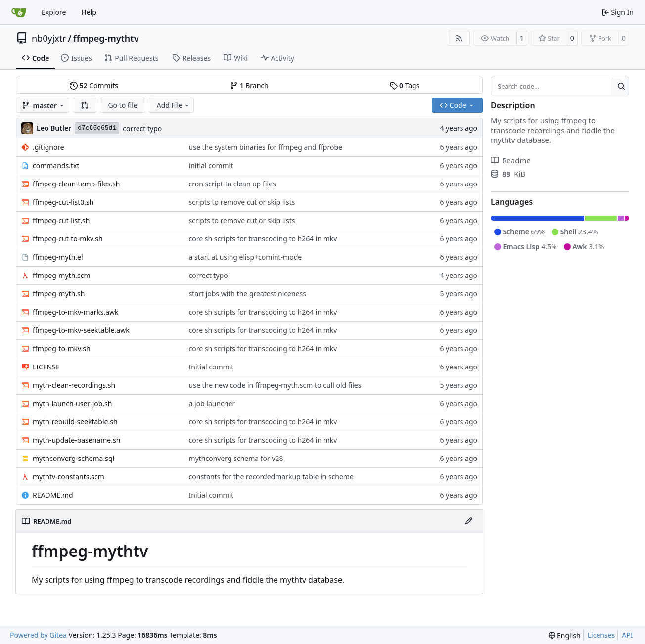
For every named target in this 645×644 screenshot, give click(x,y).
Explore (54, 12)
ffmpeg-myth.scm (62, 275)
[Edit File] (469, 521)
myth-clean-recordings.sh (74, 385)
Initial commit (211, 367)
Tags (405, 85)
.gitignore (48, 147)
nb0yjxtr (49, 38)
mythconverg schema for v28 (236, 458)
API (627, 635)
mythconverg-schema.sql (73, 458)
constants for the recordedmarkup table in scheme (271, 477)
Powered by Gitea (38, 635)
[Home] (19, 12)
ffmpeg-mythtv (106, 38)
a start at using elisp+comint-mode (246, 257)
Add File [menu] (174, 105)
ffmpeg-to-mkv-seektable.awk (81, 330)
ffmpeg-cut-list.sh (61, 220)
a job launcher (212, 403)
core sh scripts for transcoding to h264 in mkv (263, 239)
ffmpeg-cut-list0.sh (63, 202)
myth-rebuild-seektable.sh (75, 422)
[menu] (565, 635)
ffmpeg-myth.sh (59, 294)
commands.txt (56, 165)
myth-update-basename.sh (76, 440)
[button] (85, 105)
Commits (94, 85)
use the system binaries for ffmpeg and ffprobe (266, 147)
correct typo (142, 128)
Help (89, 12)
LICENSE (46, 367)
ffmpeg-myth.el (58, 257)
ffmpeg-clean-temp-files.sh (76, 184)
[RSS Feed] (459, 38)
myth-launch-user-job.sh (72, 403)
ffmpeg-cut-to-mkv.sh (68, 239)
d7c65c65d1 (97, 128)
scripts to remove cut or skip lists (242, 202)
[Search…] (621, 86)
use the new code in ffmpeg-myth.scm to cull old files (275, 385)
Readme (511, 160)
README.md (53, 495)
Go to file (122, 105)
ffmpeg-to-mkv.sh (62, 348)
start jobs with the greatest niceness (248, 294)
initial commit (211, 165)
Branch (249, 85)
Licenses (601, 635)
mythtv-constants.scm (69, 477)
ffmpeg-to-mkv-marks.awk (76, 312)
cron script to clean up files (232, 184)
